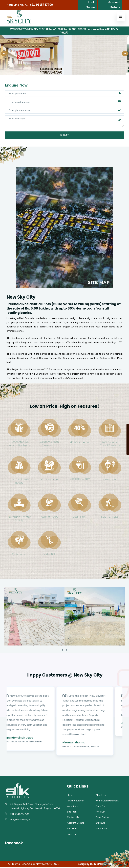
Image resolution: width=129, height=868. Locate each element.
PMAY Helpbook (76, 801)
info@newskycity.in (20, 820)
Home (70, 796)
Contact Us (73, 818)
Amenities (72, 807)
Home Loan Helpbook (107, 801)
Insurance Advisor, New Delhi (32, 742)
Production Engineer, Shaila (90, 747)
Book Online (90, 7)
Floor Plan (101, 807)
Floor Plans (102, 829)
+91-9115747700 (38, 7)
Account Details (115, 7)
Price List (100, 812)
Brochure (100, 824)
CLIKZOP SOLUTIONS (102, 865)
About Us (101, 796)
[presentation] (4, 54)
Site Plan (72, 812)
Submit (65, 135)
